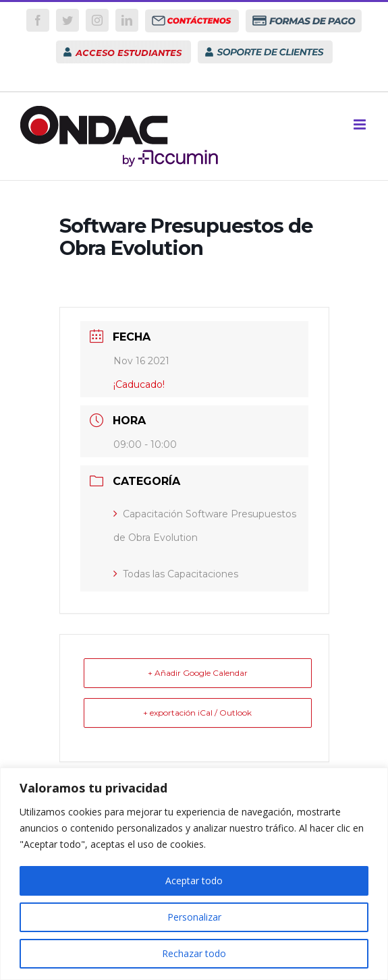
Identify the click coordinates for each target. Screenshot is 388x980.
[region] (194, 874)
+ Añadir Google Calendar (198, 673)
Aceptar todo (194, 881)
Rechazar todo (194, 953)
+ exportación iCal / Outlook (197, 713)
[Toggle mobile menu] (361, 124)
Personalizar (194, 917)
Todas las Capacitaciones (176, 574)
